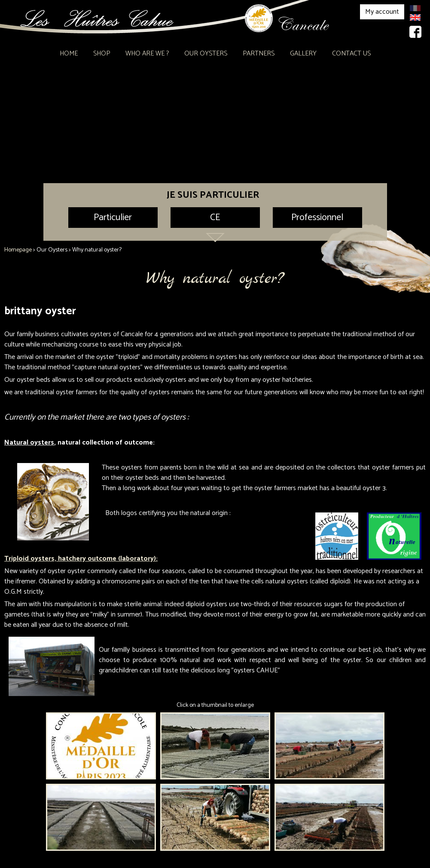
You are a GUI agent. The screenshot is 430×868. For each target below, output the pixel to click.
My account (382, 12)
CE (215, 218)
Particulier (113, 218)
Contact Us (351, 54)
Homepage (18, 250)
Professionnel (317, 218)
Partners (259, 54)
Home (69, 54)
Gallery (303, 54)
